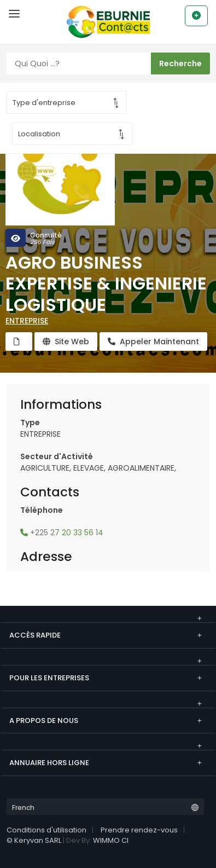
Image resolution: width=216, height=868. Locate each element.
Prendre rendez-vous (139, 830)
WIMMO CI (111, 840)
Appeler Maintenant (153, 342)
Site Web (66, 342)
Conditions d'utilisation (46, 830)
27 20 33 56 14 (62, 533)
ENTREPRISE (27, 321)
